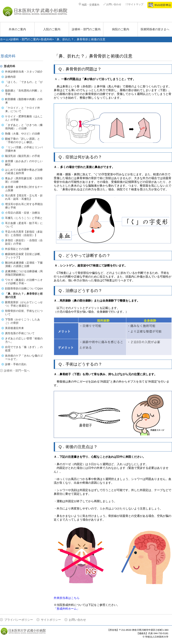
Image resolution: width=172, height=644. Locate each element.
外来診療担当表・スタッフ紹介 (24, 72)
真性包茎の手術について (20, 333)
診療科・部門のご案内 (86, 29)
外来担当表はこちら (67, 598)
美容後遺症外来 (14, 328)
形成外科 (46, 39)
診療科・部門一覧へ (17, 371)
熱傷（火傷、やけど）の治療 (22, 134)
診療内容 (10, 77)
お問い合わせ (112, 4)
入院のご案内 (52, 29)
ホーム (4, 39)
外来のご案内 (17, 29)
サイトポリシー (51, 620)
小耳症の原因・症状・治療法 (22, 213)
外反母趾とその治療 (17, 249)
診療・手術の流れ (16, 364)
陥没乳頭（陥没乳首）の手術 (22, 156)
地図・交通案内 (89, 5)
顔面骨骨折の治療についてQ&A (24, 288)
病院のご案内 (121, 29)
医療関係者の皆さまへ (155, 29)
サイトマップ (134, 4)
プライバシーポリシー (19, 620)
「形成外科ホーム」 (67, 609)
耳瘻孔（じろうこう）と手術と (24, 218)
